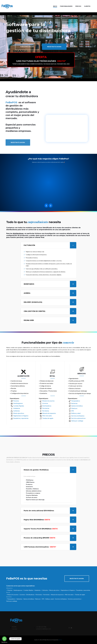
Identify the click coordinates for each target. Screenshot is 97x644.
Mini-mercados (47, 416)
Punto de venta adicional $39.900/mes (50, 511)
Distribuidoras (47, 406)
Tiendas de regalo (48, 418)
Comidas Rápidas (19, 406)
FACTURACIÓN (50, 245)
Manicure (74, 408)
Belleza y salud (76, 413)
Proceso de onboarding (50, 538)
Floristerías (46, 408)
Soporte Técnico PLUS (50, 529)
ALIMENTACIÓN (23, 376)
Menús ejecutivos (19, 413)
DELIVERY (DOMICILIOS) (50, 302)
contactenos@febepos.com (43, 629)
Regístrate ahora (54, 47)
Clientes (87, 6)
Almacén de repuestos (49, 413)
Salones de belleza (77, 406)
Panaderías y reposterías (21, 418)
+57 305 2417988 (41, 627)
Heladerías (17, 408)
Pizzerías (16, 401)
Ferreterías (46, 411)
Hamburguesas (18, 403)
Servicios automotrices (78, 418)
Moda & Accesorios (48, 401)
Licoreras (45, 403)
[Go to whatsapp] (4, 639)
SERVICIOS (81, 374)
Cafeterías (16, 411)
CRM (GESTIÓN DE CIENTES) (50, 311)
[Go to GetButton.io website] (4, 642)
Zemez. (60, 640)
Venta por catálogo (77, 421)
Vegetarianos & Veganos (21, 416)
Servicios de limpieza (78, 416)
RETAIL (52, 376)
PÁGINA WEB (50, 320)
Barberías (74, 403)
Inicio (55, 6)
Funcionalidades (66, 6)
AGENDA (50, 293)
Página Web (50, 520)
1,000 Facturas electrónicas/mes (50, 547)
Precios (78, 6)
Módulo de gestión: (50, 470)
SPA (73, 411)
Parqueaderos (76, 401)
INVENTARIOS (50, 284)
